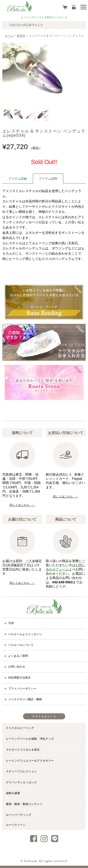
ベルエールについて (21, 645)
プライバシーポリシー (22, 689)
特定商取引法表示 (19, 678)
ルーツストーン (16, 825)
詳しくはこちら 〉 (22, 505)
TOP (11, 623)
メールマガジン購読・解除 (25, 699)
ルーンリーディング (19, 815)
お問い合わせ (17, 667)
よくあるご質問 (18, 656)
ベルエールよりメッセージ (25, 634)
